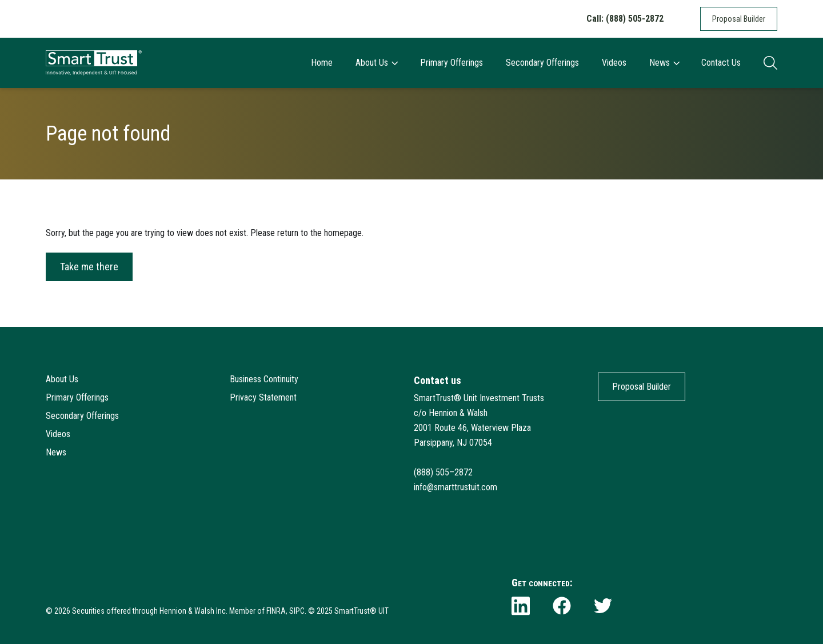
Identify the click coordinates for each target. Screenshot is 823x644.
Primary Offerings (452, 63)
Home (322, 63)
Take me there (89, 267)
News (664, 63)
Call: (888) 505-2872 (625, 19)
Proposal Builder (739, 19)
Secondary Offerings (542, 63)
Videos (614, 63)
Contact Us (721, 63)
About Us (376, 63)
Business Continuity (264, 379)
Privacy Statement (263, 397)
